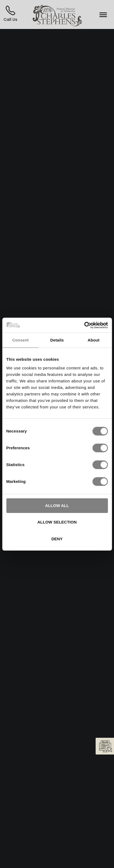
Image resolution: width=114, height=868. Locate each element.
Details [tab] (57, 340)
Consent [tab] (20, 340)
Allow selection (57, 522)
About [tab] (94, 340)
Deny (57, 539)
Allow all (57, 505)
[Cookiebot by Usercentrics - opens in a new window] (84, 325)
